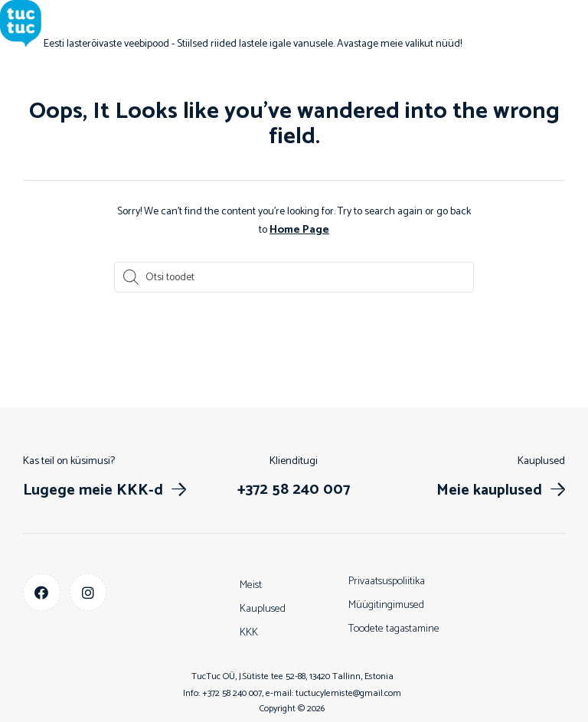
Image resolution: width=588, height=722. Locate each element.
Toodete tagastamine (394, 628)
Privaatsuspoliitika (387, 581)
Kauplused (263, 608)
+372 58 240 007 (232, 693)
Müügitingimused (386, 604)
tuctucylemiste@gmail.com (348, 693)
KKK (249, 632)
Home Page (299, 229)
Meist (251, 585)
